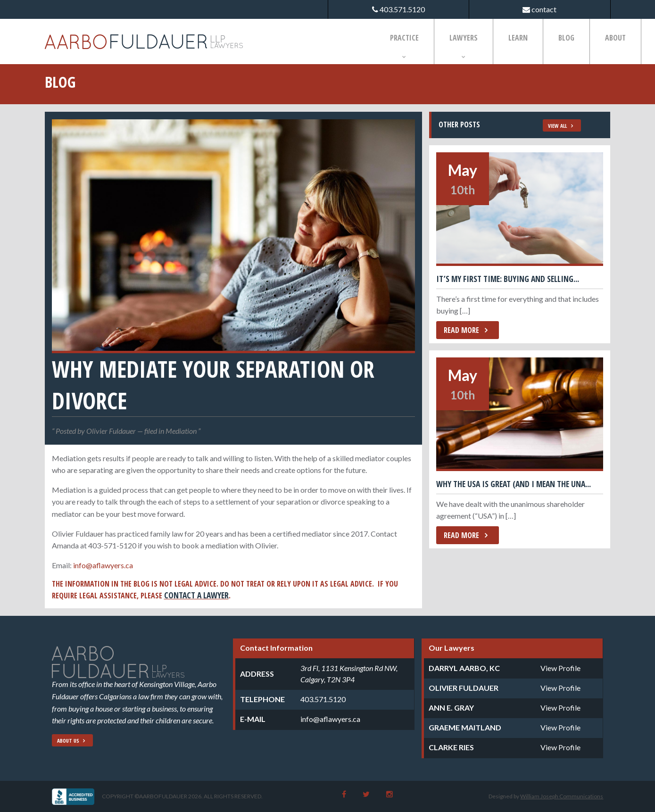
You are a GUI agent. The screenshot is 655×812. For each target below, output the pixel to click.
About (615, 38)
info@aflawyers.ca (103, 565)
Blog (566, 38)
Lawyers (464, 38)
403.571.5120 (323, 699)
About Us (68, 741)
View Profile (560, 668)
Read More (461, 330)
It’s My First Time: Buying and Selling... (508, 279)
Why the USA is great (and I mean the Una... (514, 484)
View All (557, 126)
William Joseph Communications (562, 796)
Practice (404, 38)
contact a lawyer (196, 595)
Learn (518, 38)
